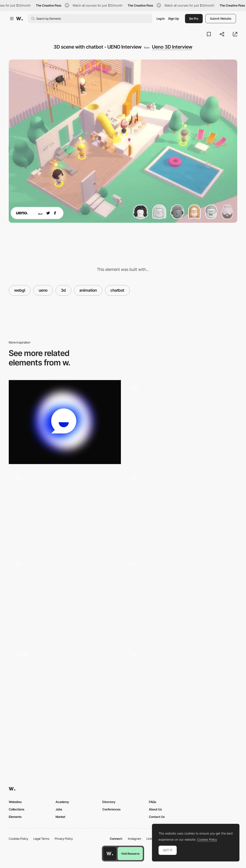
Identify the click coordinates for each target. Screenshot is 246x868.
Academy (62, 802)
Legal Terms (41, 839)
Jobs (59, 809)
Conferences (111, 809)
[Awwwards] (19, 19)
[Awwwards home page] (110, 854)
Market (60, 817)
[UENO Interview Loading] (181, 511)
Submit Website (221, 18)
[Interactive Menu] (65, 690)
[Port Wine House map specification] (181, 688)
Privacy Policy (64, 839)
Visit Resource (130, 854)
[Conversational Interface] (65, 511)
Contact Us (157, 817)
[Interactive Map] (181, 599)
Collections (17, 809)
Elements (15, 817)
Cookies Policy (18, 839)
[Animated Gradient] (65, 422)
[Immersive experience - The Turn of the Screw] (65, 597)
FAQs (153, 802)
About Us (155, 809)
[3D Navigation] (181, 420)
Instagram (135, 839)
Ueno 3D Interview (172, 47)
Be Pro (194, 18)
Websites (15, 802)
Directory (109, 802)
